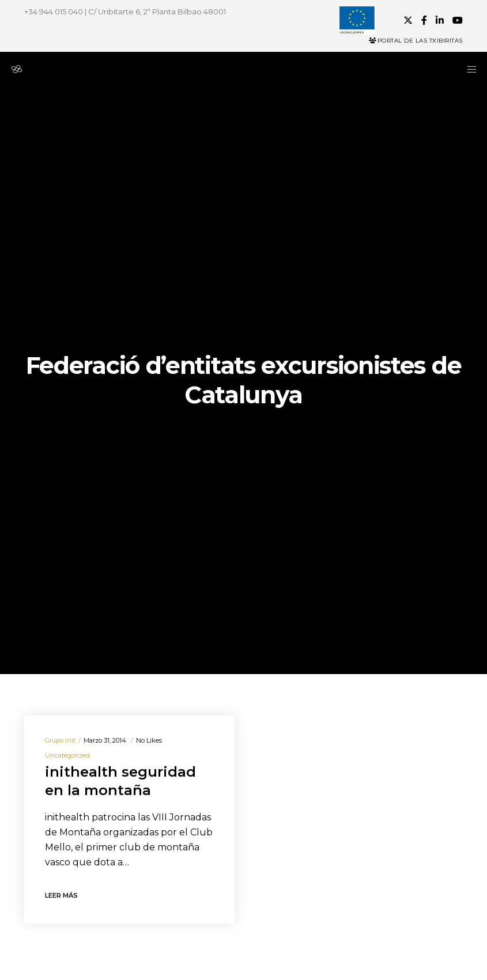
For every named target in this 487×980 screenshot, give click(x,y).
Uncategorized (67, 755)
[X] (408, 20)
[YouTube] (458, 20)
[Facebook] (424, 20)
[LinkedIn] (440, 20)
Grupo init (60, 740)
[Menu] (468, 69)
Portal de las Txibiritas (416, 41)
